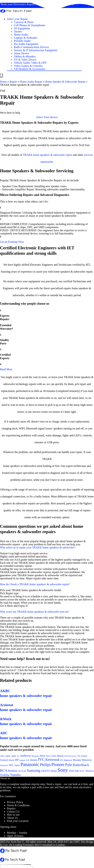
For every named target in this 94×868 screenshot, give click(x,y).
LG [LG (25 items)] (61, 760)
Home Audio (21, 35)
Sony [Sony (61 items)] (63, 770)
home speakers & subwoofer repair (53, 155)
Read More (6, 369)
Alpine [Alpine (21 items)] (8, 756)
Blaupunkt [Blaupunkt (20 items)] (36, 756)
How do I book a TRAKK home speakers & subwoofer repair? (35, 584)
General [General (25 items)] (4, 760)
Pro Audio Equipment (26, 44)
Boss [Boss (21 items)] (48, 756)
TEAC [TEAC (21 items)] (82, 771)
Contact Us (13, 812)
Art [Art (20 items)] (18, 756)
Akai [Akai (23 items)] (2, 756)
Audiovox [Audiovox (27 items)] (26, 756)
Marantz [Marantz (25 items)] (77, 760)
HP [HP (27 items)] (17, 760)
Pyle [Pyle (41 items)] (69, 765)
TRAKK (28, 155)
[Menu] (1, 76)
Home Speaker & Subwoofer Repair (65, 82)
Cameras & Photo (24, 22)
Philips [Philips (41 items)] (45, 765)
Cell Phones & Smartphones (30, 25)
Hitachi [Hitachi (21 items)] (11, 760)
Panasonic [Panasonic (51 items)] (30, 764)
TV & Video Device (25, 60)
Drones (18, 31)
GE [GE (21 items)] (79, 756)
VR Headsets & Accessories (30, 69)
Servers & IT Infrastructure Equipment (36, 50)
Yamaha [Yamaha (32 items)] (15, 775)
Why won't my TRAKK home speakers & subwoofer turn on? (35, 612)
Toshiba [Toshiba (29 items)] (5, 775)
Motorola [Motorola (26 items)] (87, 760)
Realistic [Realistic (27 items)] (13, 771)
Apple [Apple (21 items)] (14, 756)
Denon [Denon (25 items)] (60, 756)
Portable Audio (22, 41)
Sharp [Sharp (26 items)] (54, 771)
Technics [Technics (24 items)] (90, 771)
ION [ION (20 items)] (28, 760)
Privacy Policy (15, 802)
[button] (47, 117)
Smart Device (22, 53)
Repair (13, 82)
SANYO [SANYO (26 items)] (45, 771)
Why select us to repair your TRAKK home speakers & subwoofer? (38, 547)
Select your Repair (17, 19)
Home (3, 82)
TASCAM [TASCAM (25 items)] (74, 771)
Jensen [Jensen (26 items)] (33, 760)
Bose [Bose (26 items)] (43, 756)
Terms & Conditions (18, 805)
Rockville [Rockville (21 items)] (22, 771)
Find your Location (18, 821)
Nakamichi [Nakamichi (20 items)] (4, 765)
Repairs (11, 808)
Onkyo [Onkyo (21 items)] (17, 765)
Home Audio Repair (31, 82)
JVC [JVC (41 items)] (41, 759)
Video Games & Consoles (28, 66)
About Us (12, 818)
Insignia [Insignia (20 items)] (22, 760)
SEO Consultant (44, 845)
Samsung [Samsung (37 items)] (34, 770)
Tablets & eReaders (25, 56)
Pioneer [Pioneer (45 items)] (58, 765)
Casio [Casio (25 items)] (53, 756)
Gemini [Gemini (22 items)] (84, 756)
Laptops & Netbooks (26, 38)
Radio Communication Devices (31, 47)
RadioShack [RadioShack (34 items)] (81, 765)
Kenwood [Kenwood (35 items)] (52, 760)
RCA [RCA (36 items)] (4, 770)
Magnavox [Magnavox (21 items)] (68, 760)
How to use (13, 815)
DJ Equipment (22, 28)
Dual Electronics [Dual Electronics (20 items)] (70, 756)
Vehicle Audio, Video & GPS (30, 63)
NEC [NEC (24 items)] (11, 765)
